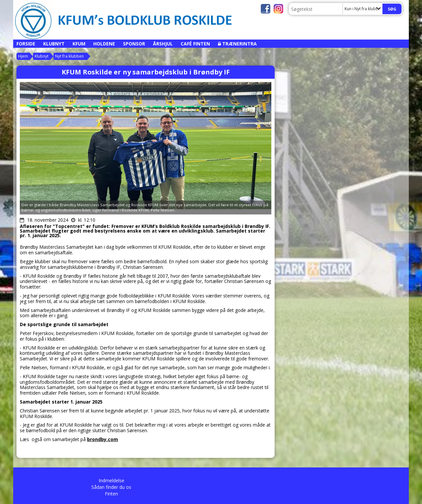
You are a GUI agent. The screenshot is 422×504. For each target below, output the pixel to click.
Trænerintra (240, 44)
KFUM (79, 44)
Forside (26, 44)
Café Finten (195, 44)
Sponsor (134, 44)
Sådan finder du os (111, 487)
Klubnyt (54, 44)
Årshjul (163, 44)
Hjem (23, 56)
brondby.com (103, 439)
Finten (111, 494)
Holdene (104, 44)
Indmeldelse (111, 480)
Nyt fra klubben (69, 56)
